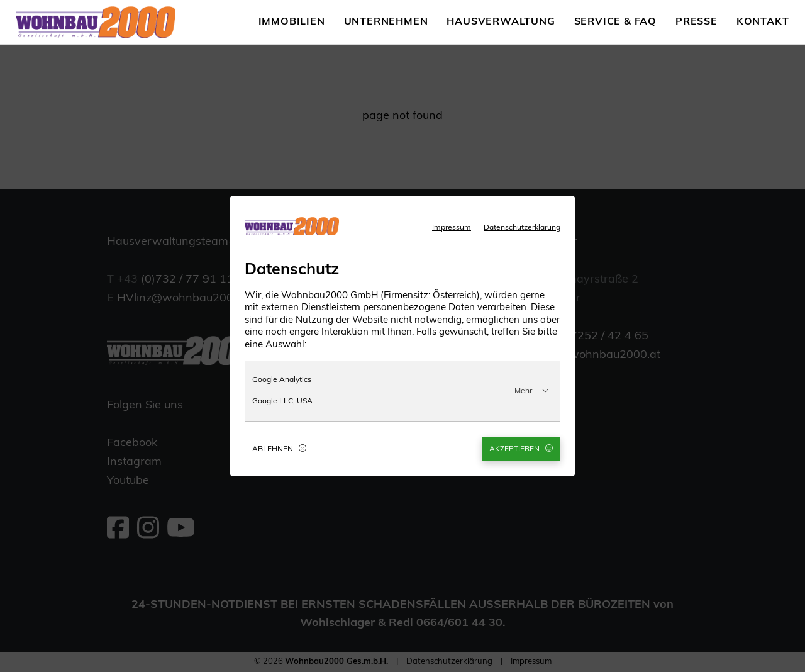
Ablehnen (279, 449)
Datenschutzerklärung (522, 228)
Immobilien (292, 22)
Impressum (452, 228)
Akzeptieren (521, 449)
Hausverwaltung (501, 22)
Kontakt (763, 22)
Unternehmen (386, 22)
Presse (697, 22)
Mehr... (532, 391)
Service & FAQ (615, 22)
